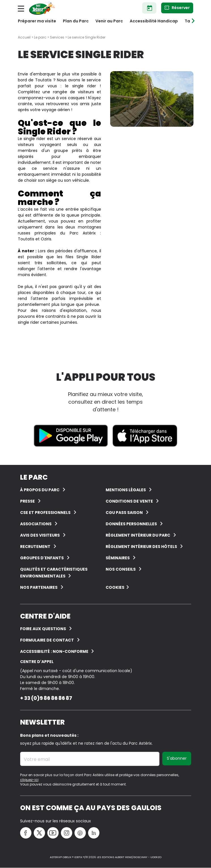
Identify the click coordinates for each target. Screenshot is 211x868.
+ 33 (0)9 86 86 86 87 (46, 698)
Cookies (115, 587)
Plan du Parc (76, 21)
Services (57, 37)
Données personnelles (131, 524)
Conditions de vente (129, 501)
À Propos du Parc (40, 490)
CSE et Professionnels (45, 513)
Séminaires (118, 558)
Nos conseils (121, 569)
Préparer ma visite (37, 21)
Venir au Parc (109, 21)
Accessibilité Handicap (154, 21)
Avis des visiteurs (40, 535)
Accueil (24, 37)
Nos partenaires (39, 587)
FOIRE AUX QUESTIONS (43, 629)
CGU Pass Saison (124, 513)
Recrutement (35, 547)
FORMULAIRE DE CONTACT (47, 640)
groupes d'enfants (42, 558)
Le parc (40, 37)
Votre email (37, 759)
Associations (36, 524)
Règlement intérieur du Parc (138, 535)
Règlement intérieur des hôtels (141, 547)
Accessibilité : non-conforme (55, 651)
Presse (27, 501)
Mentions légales (126, 490)
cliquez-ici (29, 780)
